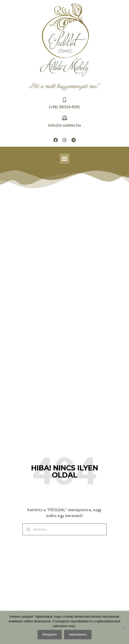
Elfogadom (50, 634)
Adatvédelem (78, 634)
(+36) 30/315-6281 (64, 107)
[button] (64, 159)
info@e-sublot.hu (64, 125)
